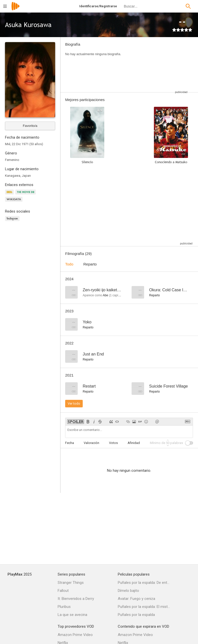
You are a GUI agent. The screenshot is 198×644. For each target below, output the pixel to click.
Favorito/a (30, 126)
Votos (113, 443)
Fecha (70, 443)
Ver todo (74, 403)
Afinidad (134, 443)
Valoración (91, 443)
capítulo (117, 295)
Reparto (90, 264)
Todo (69, 264)
